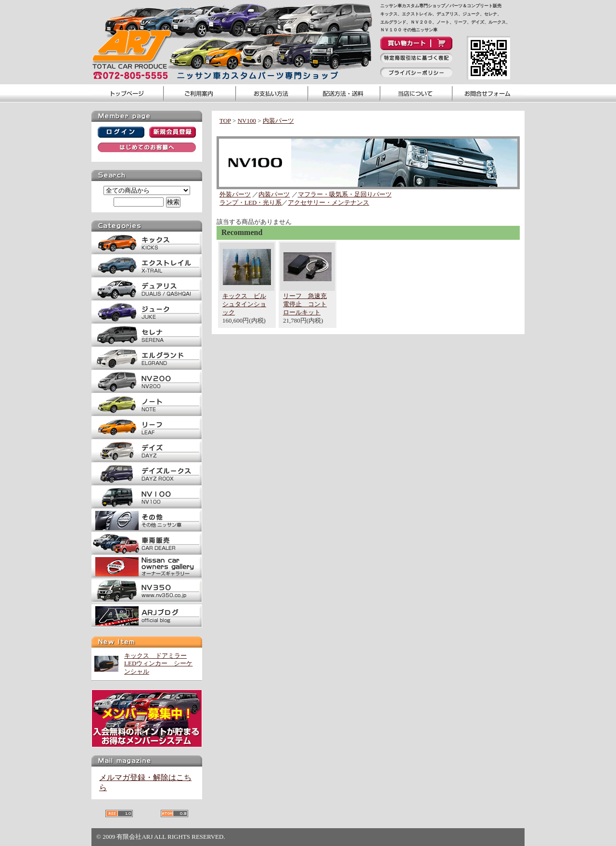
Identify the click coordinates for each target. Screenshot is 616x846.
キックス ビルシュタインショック (244, 304)
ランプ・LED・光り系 (250, 202)
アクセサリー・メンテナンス (328, 202)
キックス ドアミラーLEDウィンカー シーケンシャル (158, 664)
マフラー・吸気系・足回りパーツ (345, 194)
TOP (225, 121)
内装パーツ (278, 121)
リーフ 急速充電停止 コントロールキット (305, 304)
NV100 (247, 121)
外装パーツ (235, 194)
